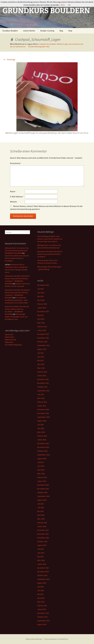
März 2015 (41, 602)
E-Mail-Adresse (17, 197)
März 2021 (41, 398)
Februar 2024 (42, 304)
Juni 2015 (41, 590)
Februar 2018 (42, 523)
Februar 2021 (42, 402)
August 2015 (42, 583)
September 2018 (43, 496)
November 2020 (43, 413)
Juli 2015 (40, 587)
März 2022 (41, 368)
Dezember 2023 (43, 311)
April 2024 (41, 300)
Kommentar (16, 163)
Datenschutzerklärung (34, 639)
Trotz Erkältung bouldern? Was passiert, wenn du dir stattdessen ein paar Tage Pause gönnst (50, 239)
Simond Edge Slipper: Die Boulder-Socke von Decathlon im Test (16, 317)
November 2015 (43, 572)
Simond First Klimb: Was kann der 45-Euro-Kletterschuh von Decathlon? (17, 258)
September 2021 (43, 391)
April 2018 (41, 515)
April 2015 (41, 598)
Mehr (63, 5)
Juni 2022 (41, 357)
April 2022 (41, 364)
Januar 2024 (42, 308)
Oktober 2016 (42, 541)
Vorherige (9, 59)
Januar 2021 (42, 406)
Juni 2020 (41, 428)
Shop (70, 31)
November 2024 (43, 285)
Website (13, 202)
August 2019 (42, 459)
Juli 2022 (40, 353)
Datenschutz (9, 337)
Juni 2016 (41, 553)
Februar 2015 (42, 606)
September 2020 (43, 417)
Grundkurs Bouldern (10, 31)
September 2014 (43, 621)
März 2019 (41, 474)
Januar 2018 (42, 526)
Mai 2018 (40, 511)
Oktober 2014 (42, 617)
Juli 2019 (40, 462)
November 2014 (43, 613)
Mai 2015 (40, 594)
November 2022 (43, 338)
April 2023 (41, 319)
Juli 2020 (40, 425)
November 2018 (43, 489)
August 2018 (42, 500)
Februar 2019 (42, 477)
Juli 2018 (40, 504)
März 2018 (41, 519)
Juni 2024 (41, 293)
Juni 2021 (41, 394)
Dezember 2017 (43, 530)
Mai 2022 (40, 360)
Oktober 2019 (42, 451)
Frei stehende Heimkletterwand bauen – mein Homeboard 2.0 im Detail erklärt (16, 300)
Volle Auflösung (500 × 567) (40, 47)
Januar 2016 (42, 564)
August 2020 (42, 421)
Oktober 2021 (42, 387)
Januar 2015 (42, 609)
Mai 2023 (40, 315)
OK (69, 5)
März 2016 (41, 560)
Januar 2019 (42, 481)
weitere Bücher (29, 31)
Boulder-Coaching (47, 31)
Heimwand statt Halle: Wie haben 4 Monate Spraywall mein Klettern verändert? (50, 254)
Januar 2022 (42, 376)
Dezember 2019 (43, 443)
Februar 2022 (42, 372)
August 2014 (42, 624)
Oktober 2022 (42, 342)
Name (13, 191)
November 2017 (43, 534)
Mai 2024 (40, 296)
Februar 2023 (42, 327)
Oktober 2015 (42, 575)
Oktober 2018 (42, 492)
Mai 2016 (40, 557)
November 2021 (43, 383)
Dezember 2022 (43, 334)
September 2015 (43, 579)
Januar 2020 (42, 440)
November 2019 (43, 447)
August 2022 (42, 349)
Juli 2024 (40, 289)
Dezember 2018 (43, 485)
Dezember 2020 (43, 410)
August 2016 (42, 545)
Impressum (9, 334)
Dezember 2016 (43, 538)
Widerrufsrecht (10, 340)
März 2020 (41, 432)
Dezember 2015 (43, 568)
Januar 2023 (42, 330)
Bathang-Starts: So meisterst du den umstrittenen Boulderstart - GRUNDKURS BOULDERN (17, 251)
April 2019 (41, 470)
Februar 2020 (42, 436)
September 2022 (43, 345)
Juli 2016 (40, 549)
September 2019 (43, 455)
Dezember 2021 (43, 379)
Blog (61, 31)
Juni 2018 (41, 508)
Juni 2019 (41, 466)
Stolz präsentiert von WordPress (56, 639)
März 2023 (41, 323)
